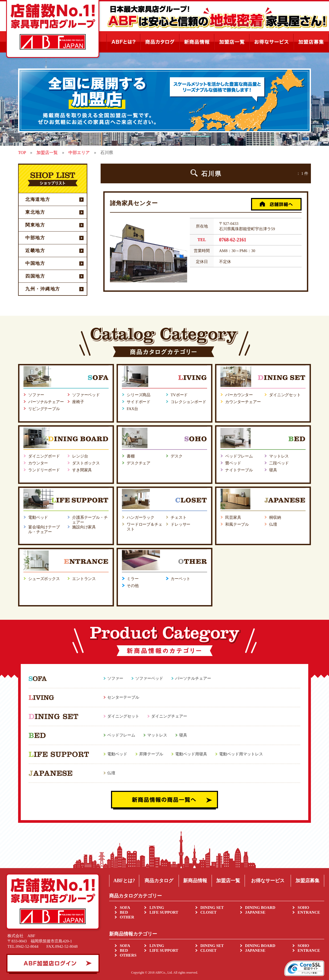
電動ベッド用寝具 (191, 754)
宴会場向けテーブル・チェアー (44, 529)
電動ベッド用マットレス (241, 754)
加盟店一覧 (228, 881)
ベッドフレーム (239, 456)
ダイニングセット (285, 395)
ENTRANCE (309, 912)
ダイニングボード (44, 456)
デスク (177, 456)
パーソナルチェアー (46, 402)
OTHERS (128, 955)
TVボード (179, 395)
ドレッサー (180, 524)
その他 (133, 586)
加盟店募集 (307, 881)
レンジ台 (80, 456)
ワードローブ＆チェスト (145, 527)
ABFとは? (124, 881)
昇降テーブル (151, 754)
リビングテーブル (44, 409)
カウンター (38, 463)
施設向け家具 (84, 527)
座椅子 (78, 402)
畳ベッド (233, 463)
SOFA (125, 908)
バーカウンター (239, 395)
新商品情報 (195, 881)
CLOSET (209, 912)
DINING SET (212, 908)
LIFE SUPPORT (164, 912)
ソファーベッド (86, 395)
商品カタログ (159, 881)
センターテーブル (123, 697)
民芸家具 (233, 517)
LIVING (157, 908)
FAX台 (132, 409)
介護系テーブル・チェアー (90, 520)
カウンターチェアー (243, 402)
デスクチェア (139, 463)
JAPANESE (255, 912)
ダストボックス (86, 463)
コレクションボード (188, 402)
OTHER (127, 917)
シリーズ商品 (139, 395)
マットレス (279, 456)
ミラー (133, 579)
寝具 (273, 470)
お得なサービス (268, 881)
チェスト (178, 517)
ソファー (36, 395)
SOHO (303, 908)
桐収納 (275, 517)
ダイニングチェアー (169, 716)
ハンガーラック (141, 517)
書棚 (131, 456)
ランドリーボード (44, 470)
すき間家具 (82, 470)
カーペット (180, 579)
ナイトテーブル (239, 470)
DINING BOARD (260, 908)
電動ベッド (38, 517)
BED (124, 912)
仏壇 (273, 524)
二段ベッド (279, 463)
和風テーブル (237, 524)
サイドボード (139, 402)
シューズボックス (44, 579)
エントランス (84, 579)
